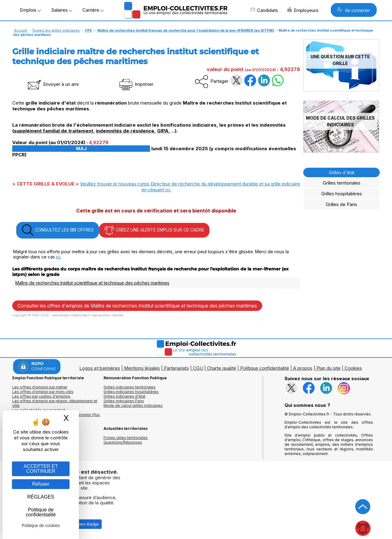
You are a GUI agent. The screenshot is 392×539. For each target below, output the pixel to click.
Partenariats (176, 368)
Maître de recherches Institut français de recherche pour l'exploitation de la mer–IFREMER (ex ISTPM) (186, 30)
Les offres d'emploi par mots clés (43, 392)
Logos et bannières (100, 368)
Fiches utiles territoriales (126, 438)
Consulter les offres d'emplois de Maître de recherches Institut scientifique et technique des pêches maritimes (137, 306)
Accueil (21, 30)
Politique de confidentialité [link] (41, 512)
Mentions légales (142, 368)
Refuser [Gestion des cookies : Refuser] (41, 484)
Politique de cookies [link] (41, 526)
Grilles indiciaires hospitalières (131, 392)
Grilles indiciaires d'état (124, 396)
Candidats (264, 10)
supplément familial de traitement (53, 131)
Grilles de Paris (341, 204)
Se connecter (354, 10)
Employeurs (303, 10)
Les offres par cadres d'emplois (41, 396)
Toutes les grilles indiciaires (56, 30)
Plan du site (328, 368)
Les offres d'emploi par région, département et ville (55, 403)
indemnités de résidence (125, 131)
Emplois (30, 10)
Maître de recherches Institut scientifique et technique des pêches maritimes (92, 283)
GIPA (163, 131)
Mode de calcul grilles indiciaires (133, 405)
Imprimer (136, 84)
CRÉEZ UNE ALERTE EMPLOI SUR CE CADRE (154, 230)
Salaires (62, 10)
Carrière (93, 10)
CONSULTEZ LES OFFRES (58, 230)
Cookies (353, 368)
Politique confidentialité (265, 368)
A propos (303, 368)
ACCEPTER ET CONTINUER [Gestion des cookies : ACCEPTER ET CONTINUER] (41, 469)
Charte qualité (222, 368)
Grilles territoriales (342, 183)
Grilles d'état (342, 172)
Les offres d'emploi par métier (40, 387)
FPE (89, 30)
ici (58, 257)
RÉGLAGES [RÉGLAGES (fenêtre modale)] (41, 497)
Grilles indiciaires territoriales (130, 387)
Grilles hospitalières (342, 194)
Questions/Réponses (123, 442)
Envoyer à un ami (53, 84)
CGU (198, 368)
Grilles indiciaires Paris (124, 401)
